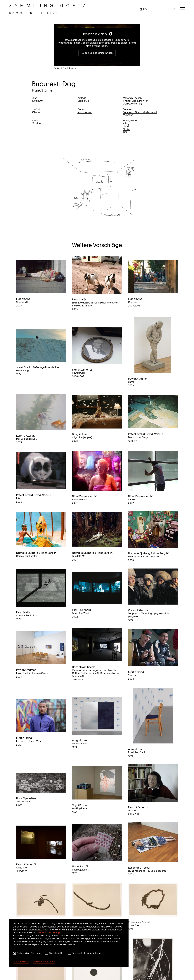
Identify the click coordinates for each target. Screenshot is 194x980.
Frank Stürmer (43, 90)
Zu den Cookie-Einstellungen (97, 53)
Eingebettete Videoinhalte (86, 953)
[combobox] (160, 9)
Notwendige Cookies (28, 953)
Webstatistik (56, 953)
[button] (97, 186)
